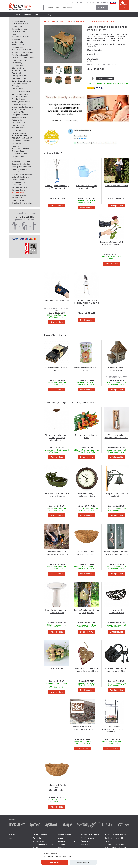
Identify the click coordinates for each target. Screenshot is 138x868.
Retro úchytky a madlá (20, 149)
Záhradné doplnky (19, 190)
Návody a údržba (40, 835)
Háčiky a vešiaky (18, 110)
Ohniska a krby (18, 130)
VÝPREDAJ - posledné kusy (23, 58)
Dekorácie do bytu (19, 78)
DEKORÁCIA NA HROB (21, 24)
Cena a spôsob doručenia (44, 844)
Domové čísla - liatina (20, 94)
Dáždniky (15, 86)
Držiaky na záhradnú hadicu (23, 107)
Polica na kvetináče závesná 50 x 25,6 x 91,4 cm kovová (112, 729)
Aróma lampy (17, 63)
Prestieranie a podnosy (21, 141)
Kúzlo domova (50, 21)
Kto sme (36, 848)
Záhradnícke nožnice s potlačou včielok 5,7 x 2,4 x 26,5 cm (87, 303)
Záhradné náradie (19, 193)
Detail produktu (57, 205)
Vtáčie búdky (17, 26)
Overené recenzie (64, 835)
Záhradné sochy (18, 47)
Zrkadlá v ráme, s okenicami (23, 203)
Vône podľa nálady (19, 182)
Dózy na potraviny (19, 104)
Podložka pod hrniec (20, 136)
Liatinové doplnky (19, 123)
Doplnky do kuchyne (20, 99)
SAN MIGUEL (17, 143)
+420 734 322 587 (76, 3)
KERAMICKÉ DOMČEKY (22, 50)
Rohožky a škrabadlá (20, 55)
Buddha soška (17, 65)
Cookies (60, 848)
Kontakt (91, 3)
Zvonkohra (16, 34)
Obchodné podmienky (66, 841)
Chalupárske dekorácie (21, 115)
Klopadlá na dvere (19, 117)
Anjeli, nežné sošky (19, 60)
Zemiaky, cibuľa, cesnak (21, 102)
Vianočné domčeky (19, 172)
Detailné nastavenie (83, 862)
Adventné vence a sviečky (22, 174)
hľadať (102, 7)
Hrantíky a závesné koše (21, 167)
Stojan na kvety (18, 156)
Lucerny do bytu (18, 125)
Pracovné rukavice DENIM (57, 300)
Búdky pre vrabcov (19, 71)
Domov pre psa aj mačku (21, 91)
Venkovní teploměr (19, 180)
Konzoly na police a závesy (22, 52)
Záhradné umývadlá (19, 195)
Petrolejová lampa (19, 133)
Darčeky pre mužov (19, 76)
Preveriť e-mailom (105, 79)
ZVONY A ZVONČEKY (21, 37)
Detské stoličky (18, 89)
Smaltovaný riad (18, 151)
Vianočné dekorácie (19, 169)
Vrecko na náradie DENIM (116, 186)
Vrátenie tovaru (39, 841)
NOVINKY (39, 15)
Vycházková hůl (18, 185)
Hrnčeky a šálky (18, 112)
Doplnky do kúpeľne (20, 97)
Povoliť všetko (55, 862)
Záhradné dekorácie (20, 187)
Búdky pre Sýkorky (19, 68)
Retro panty (16, 146)
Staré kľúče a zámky (20, 154)
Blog (11, 838)
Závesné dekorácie (19, 200)
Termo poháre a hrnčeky (21, 164)
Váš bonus (104, 3)
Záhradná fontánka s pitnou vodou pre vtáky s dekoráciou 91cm (57, 438)
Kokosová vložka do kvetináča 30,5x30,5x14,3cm (57, 788)
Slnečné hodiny (18, 45)
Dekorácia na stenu (19, 29)
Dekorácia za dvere (19, 84)
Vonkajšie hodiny (18, 21)
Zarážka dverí (17, 198)
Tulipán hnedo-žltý (57, 668)
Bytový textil (16, 73)
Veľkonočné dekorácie (20, 177)
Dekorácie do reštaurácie (21, 81)
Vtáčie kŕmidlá (17, 42)
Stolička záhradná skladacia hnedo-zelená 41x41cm (96, 21)
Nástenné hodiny (18, 128)
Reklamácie (38, 838)
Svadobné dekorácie (20, 159)
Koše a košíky (17, 120)
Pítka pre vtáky (18, 39)
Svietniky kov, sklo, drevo (21, 161)
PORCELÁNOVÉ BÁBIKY (22, 138)
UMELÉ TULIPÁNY (19, 32)
